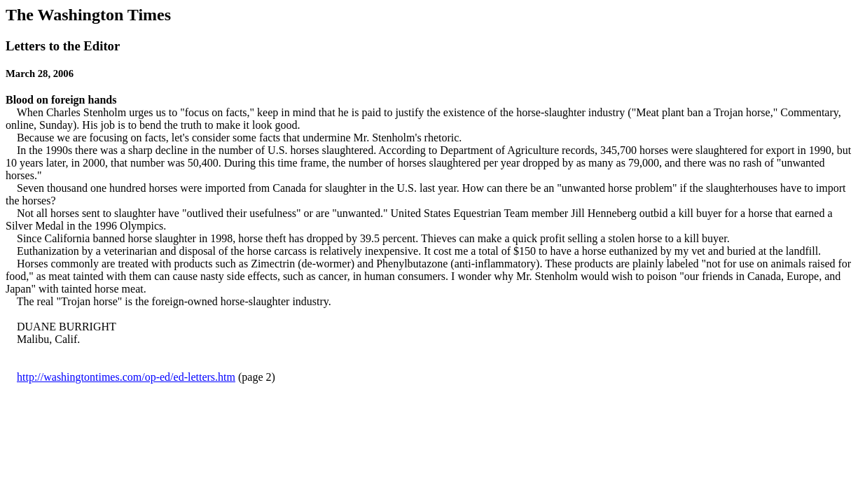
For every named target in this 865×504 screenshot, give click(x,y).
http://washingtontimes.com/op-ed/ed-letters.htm (126, 377)
